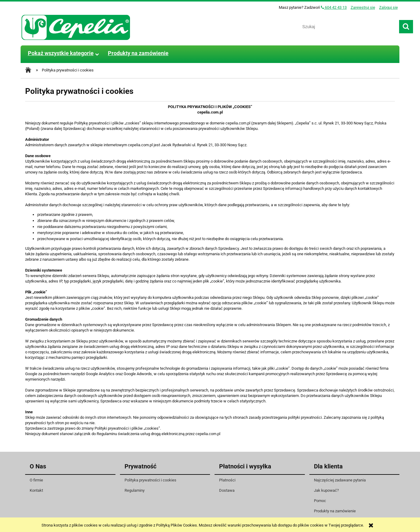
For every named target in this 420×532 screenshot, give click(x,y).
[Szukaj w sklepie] (348, 27)
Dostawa (227, 490)
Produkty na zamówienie (335, 511)
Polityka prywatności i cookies (150, 480)
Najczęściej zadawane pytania (340, 480)
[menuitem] (61, 53)
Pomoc (320, 501)
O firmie (36, 480)
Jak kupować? (326, 490)
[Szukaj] (406, 27)
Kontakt (36, 490)
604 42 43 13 (334, 7)
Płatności (227, 480)
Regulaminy (135, 490)
